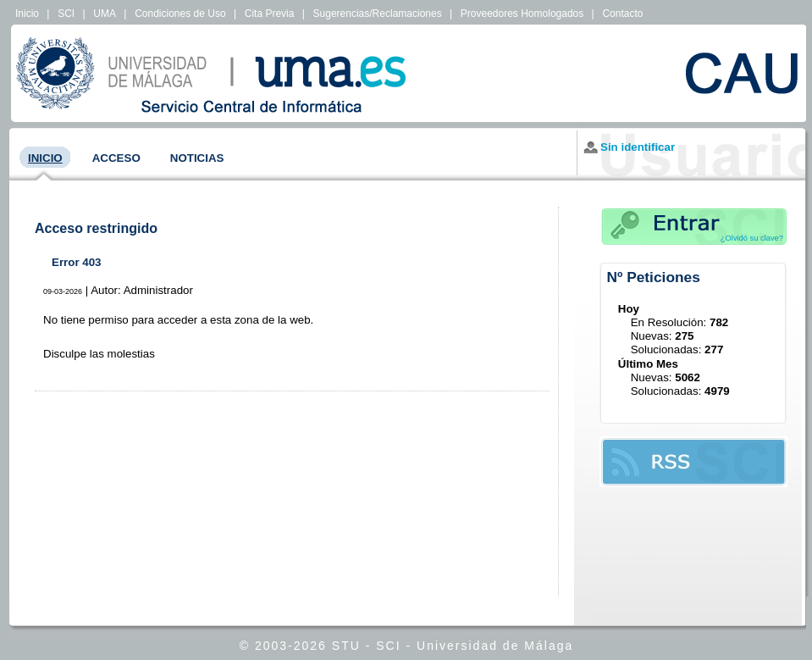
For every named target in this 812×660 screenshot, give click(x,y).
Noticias (197, 158)
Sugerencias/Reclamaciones (378, 14)
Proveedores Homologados (522, 14)
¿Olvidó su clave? (752, 238)
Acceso (116, 158)
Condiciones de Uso (180, 14)
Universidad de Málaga (495, 646)
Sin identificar (638, 147)
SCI (66, 14)
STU (346, 646)
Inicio (27, 14)
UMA (105, 14)
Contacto (622, 14)
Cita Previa (270, 14)
